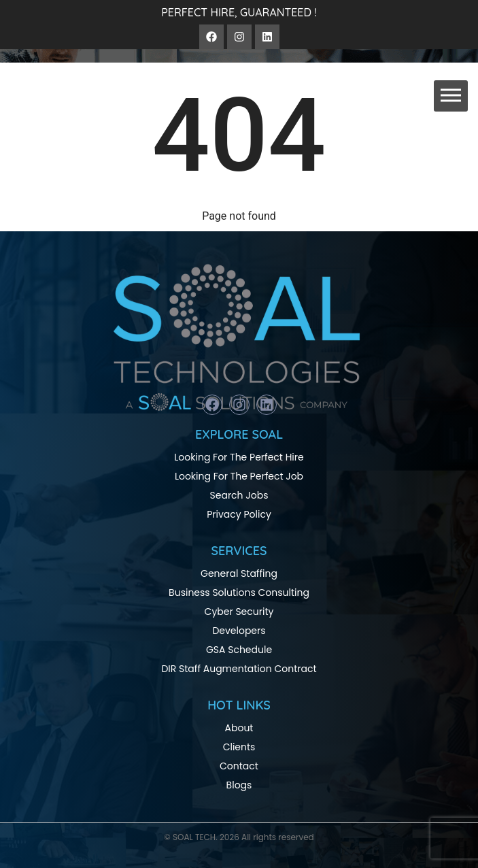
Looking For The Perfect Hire (239, 457)
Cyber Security (239, 612)
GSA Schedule (239, 650)
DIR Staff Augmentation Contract (239, 669)
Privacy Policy (239, 514)
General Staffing (239, 573)
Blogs (239, 785)
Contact (239, 766)
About (239, 728)
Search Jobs (239, 495)
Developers (239, 631)
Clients (239, 747)
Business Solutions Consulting (239, 592)
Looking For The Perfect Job (239, 476)
